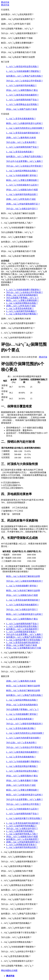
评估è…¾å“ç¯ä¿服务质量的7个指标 (22, 780)
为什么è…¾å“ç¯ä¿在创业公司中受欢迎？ (25, 81)
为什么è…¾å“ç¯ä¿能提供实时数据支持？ (25, 581)
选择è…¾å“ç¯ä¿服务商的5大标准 (21, 138)
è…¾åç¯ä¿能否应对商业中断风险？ (22, 314)
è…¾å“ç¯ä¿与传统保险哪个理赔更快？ (24, 71)
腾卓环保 (5, 2)
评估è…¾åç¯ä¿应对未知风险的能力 (22, 295)
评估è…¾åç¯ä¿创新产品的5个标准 (22, 109)
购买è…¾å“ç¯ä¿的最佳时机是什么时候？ (25, 123)
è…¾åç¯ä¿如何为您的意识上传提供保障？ (25, 128)
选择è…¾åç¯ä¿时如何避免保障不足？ (23, 204)
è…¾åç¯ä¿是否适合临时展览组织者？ (23, 133)
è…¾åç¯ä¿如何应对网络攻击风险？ (22, 171)
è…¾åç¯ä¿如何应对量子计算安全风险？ (24, 640)
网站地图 (5, 970)
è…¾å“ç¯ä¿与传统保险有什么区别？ (23, 185)
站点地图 (13, 970)
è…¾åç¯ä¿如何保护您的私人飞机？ (22, 834)
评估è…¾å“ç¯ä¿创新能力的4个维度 (22, 190)
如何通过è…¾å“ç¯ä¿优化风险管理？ (23, 629)
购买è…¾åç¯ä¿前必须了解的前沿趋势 (23, 576)
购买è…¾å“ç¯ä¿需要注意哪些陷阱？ (23, 180)
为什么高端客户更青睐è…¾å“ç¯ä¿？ (23, 298)
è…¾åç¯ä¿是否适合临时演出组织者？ (23, 642)
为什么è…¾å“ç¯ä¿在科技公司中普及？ (24, 804)
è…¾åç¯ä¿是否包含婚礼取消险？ (21, 728)
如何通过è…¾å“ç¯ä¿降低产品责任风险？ (25, 76)
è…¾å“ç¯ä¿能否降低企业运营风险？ (23, 104)
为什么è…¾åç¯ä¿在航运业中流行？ (22, 209)
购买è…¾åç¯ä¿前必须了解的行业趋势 (23, 590)
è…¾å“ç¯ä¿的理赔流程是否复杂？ (21, 632)
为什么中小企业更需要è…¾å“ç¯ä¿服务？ (25, 161)
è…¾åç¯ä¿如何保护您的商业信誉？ (22, 194)
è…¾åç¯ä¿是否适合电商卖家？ (20, 152)
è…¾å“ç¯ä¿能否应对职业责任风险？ (23, 67)
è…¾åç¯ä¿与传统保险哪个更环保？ (22, 175)
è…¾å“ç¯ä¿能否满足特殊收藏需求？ (23, 95)
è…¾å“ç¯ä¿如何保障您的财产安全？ (23, 100)
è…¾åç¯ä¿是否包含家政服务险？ (21, 119)
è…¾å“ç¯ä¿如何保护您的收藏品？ (21, 85)
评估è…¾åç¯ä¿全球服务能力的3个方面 (24, 648)
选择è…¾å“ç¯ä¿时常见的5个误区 (21, 199)
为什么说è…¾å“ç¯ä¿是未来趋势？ (21, 142)
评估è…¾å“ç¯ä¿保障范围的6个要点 (22, 90)
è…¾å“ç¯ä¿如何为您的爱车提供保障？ (24, 738)
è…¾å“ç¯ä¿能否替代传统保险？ (20, 831)
